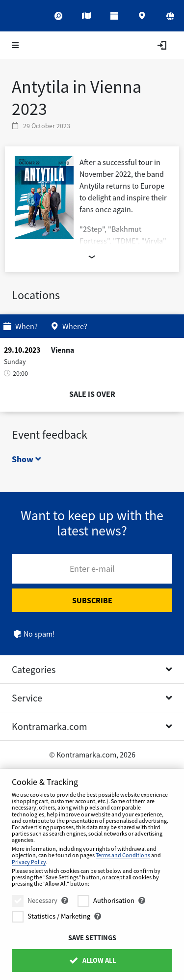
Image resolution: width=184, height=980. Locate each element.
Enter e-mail (92, 569)
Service (27, 698)
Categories (34, 669)
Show (26, 459)
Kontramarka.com (50, 726)
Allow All (92, 960)
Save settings (92, 938)
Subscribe (92, 600)
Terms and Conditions (123, 855)
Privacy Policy (29, 862)
